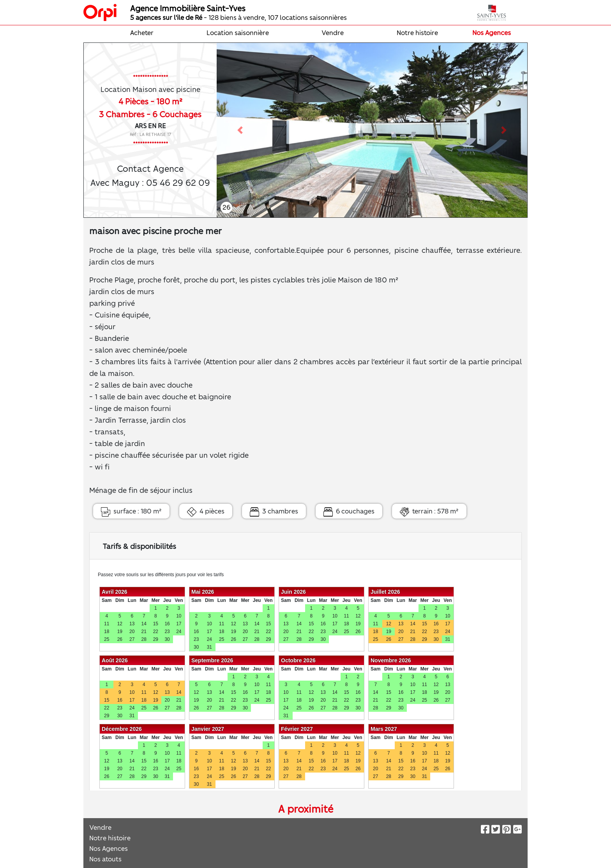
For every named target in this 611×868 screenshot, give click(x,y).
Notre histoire (417, 32)
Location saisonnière (238, 32)
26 (226, 207)
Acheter (142, 32)
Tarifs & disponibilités (139, 546)
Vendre (333, 32)
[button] (240, 130)
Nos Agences (492, 32)
